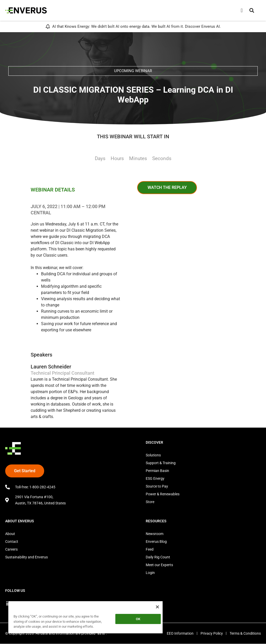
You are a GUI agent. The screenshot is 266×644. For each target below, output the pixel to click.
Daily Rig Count (158, 557)
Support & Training (161, 463)
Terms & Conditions (245, 634)
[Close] (157, 607)
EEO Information (178, 634)
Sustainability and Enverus (26, 557)
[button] (252, 10)
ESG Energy (155, 478)
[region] (85, 618)
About (10, 534)
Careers (11, 549)
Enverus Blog (156, 542)
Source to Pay (157, 486)
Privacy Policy (210, 634)
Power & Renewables (163, 494)
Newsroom (155, 534)
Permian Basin (157, 471)
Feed (150, 549)
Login (150, 573)
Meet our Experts (159, 565)
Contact (12, 542)
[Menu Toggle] (242, 10)
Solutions (153, 455)
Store (150, 502)
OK (138, 619)
